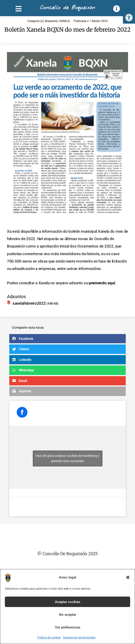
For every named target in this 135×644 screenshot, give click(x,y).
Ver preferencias (68, 627)
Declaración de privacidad (79, 638)
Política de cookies (49, 638)
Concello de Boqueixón (67, 8)
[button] (129, 18)
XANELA (65, 21)
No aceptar (68, 615)
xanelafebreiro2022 (29, 303)
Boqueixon (52, 21)
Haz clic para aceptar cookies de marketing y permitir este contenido (67, 458)
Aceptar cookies (68, 602)
